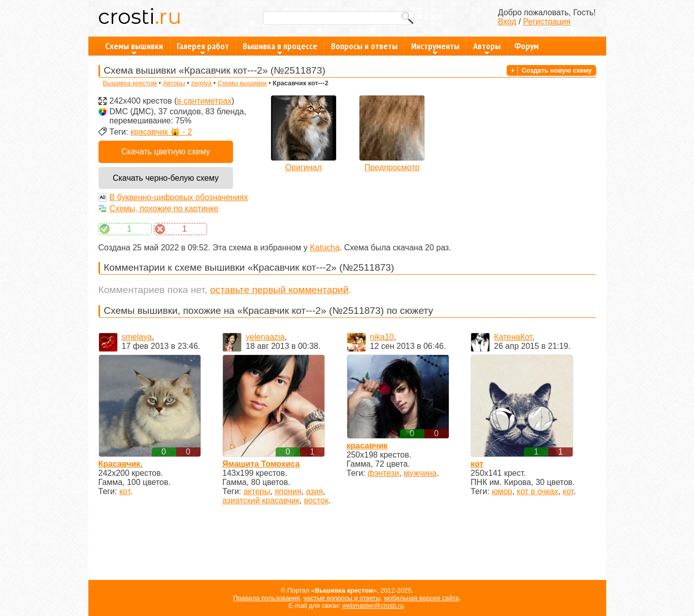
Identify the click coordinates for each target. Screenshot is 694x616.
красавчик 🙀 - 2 (161, 132)
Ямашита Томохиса (261, 464)
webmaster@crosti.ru (373, 606)
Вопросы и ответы (364, 46)
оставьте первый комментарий (279, 290)
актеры (257, 491)
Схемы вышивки (134, 48)
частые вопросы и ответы (342, 598)
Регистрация (547, 22)
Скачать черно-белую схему (166, 178)
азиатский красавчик (261, 500)
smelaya (137, 337)
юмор (502, 491)
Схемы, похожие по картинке (164, 208)
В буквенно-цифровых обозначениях (179, 197)
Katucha (325, 248)
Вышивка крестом (129, 83)
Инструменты (435, 48)
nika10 (382, 337)
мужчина (420, 473)
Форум (526, 46)
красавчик (367, 446)
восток (316, 500)
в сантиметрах (204, 101)
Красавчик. (121, 464)
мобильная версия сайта (422, 598)
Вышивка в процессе (280, 48)
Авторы (487, 48)
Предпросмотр (392, 167)
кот (125, 491)
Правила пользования (266, 598)
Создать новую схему (557, 70)
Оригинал (304, 167)
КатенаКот (513, 337)
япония (288, 491)
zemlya (201, 83)
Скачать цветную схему (166, 152)
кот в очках (538, 491)
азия (314, 491)
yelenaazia (265, 337)
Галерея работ (203, 48)
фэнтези (383, 473)
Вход (507, 22)
